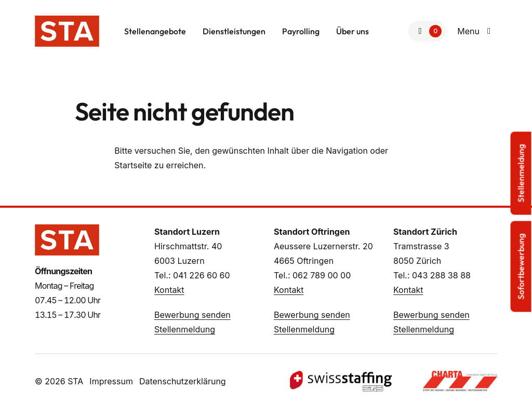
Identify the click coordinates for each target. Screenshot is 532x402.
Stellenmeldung (185, 329)
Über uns (353, 31)
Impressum (111, 381)
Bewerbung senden (192, 315)
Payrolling (301, 31)
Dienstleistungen (234, 31)
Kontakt (169, 290)
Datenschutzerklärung (183, 381)
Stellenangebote (155, 31)
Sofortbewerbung (521, 267)
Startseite (133, 165)
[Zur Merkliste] (427, 31)
